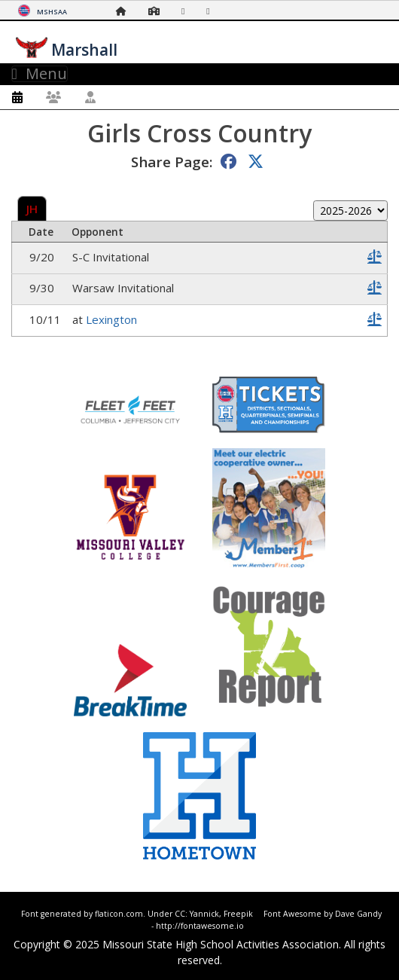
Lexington (111, 319)
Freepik (238, 914)
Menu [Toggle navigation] (40, 74)
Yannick (204, 914)
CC (180, 914)
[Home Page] (125, 11)
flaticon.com (119, 914)
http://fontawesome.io (200, 926)
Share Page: (172, 162)
